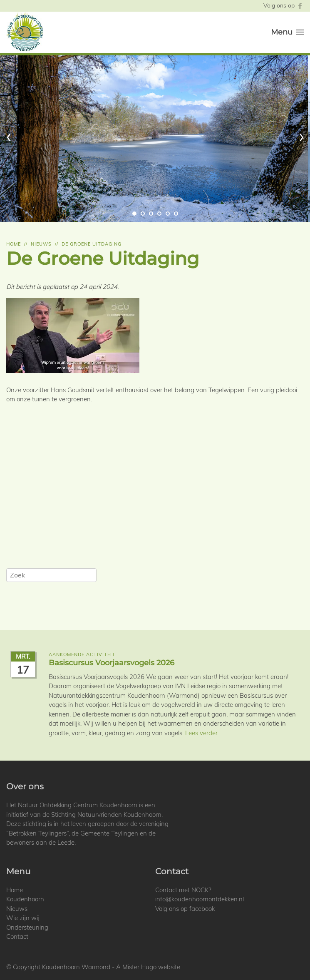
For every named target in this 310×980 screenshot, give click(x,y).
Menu (287, 32)
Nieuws (41, 244)
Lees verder (201, 733)
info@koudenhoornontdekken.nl (200, 899)
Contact (17, 936)
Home (14, 244)
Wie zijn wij (23, 918)
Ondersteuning (27, 927)
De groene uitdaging (92, 244)
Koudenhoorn (25, 899)
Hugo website (161, 967)
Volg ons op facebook (185, 909)
